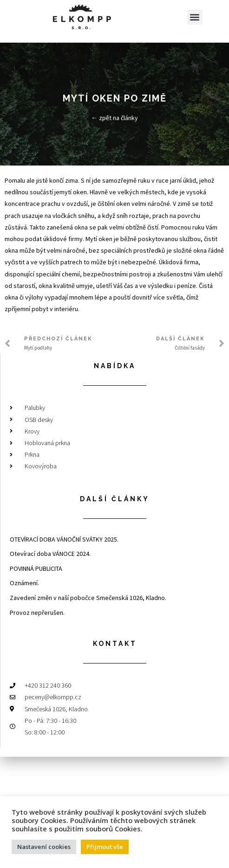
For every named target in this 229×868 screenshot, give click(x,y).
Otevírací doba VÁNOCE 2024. (50, 554)
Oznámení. (24, 583)
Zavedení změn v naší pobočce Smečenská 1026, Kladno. (88, 598)
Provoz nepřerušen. (37, 613)
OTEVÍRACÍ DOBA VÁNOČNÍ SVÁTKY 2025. (64, 539)
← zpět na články (114, 118)
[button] (195, 17)
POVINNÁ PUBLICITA (36, 568)
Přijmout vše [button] (105, 847)
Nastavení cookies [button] (44, 847)
